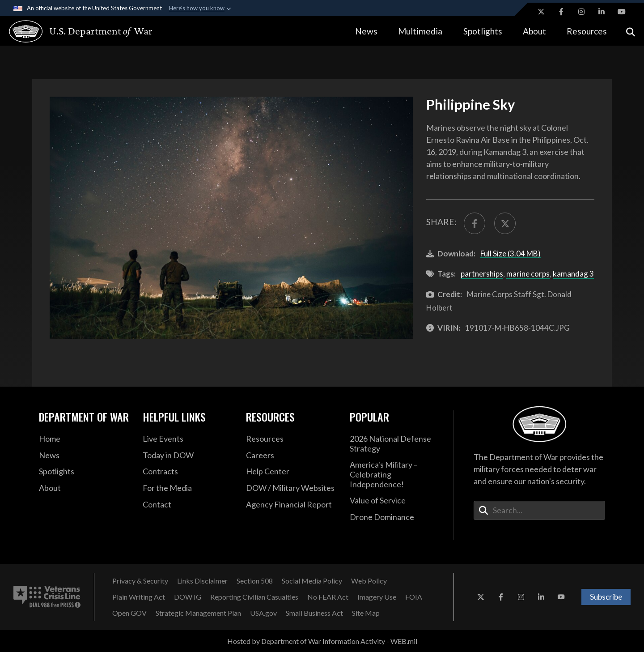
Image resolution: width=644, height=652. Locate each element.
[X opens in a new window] (541, 12)
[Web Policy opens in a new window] (369, 581)
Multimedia (420, 31)
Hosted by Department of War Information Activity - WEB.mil (322, 641)
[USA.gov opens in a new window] (263, 613)
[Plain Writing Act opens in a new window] (139, 597)
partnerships (482, 274)
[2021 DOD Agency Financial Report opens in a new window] (291, 505)
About (534, 31)
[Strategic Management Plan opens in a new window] (198, 613)
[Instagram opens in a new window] (581, 12)
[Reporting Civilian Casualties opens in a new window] (254, 597)
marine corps (528, 274)
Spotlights (483, 31)
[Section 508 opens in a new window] (255, 581)
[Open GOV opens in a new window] (129, 613)
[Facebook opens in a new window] (561, 12)
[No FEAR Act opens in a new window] (328, 597)
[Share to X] (505, 223)
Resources (587, 31)
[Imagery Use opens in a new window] (377, 597)
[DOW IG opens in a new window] (188, 597)
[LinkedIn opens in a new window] (602, 12)
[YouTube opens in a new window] (622, 12)
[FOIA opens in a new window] (414, 597)
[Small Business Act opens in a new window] (314, 613)
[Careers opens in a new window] (291, 456)
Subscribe (606, 597)
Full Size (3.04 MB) (511, 254)
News (366, 31)
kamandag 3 (573, 274)
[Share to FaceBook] (475, 223)
